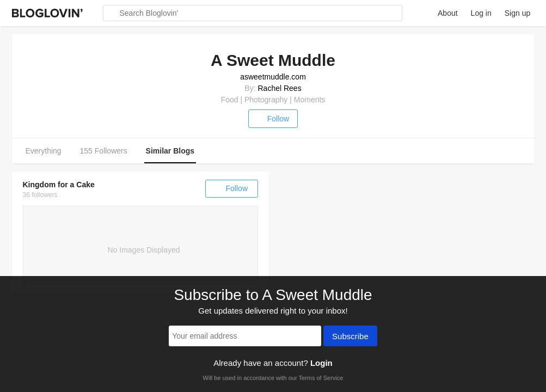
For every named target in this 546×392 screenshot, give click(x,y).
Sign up (517, 13)
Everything (44, 151)
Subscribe (350, 337)
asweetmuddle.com (273, 77)
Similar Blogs (170, 151)
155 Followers (104, 151)
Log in (481, 13)
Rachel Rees (279, 88)
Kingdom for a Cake (59, 185)
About (448, 13)
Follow (273, 119)
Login (321, 363)
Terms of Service (321, 378)
